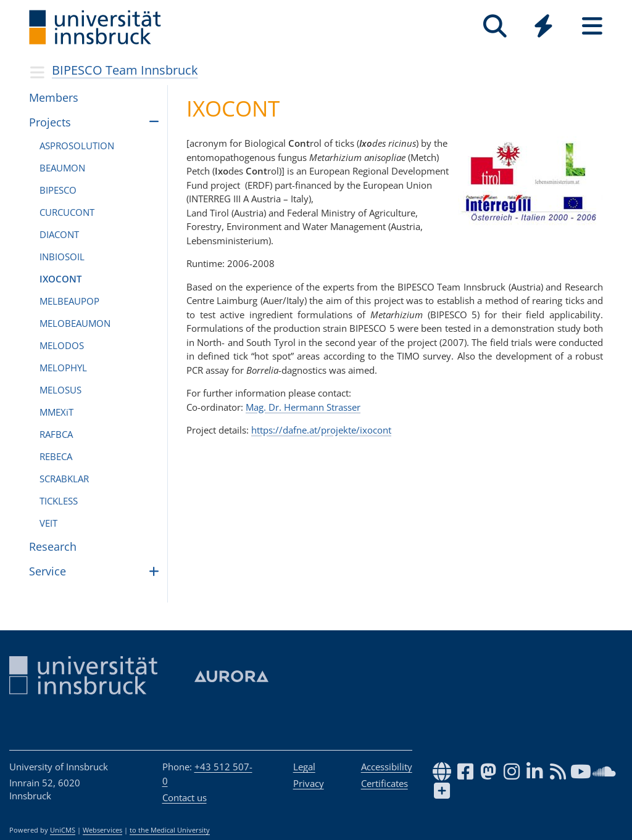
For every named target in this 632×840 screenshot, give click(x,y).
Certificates (385, 783)
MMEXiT (56, 412)
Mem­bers (54, 97)
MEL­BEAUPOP (69, 301)
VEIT (48, 523)
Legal (304, 767)
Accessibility (387, 767)
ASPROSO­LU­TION (77, 146)
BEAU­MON (62, 168)
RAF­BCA (56, 434)
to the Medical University (170, 830)
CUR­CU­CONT (67, 212)
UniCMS (63, 830)
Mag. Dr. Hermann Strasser (303, 407)
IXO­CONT (60, 279)
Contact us (185, 797)
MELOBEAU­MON (75, 323)
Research (53, 546)
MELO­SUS (60, 390)
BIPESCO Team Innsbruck (125, 70)
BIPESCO (58, 190)
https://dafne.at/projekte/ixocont (321, 430)
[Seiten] (592, 26)
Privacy (309, 783)
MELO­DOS (62, 345)
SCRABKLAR (64, 479)
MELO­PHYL (63, 368)
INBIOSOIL (62, 257)
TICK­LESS (59, 501)
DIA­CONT (59, 234)
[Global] (543, 27)
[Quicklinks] (543, 26)
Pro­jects (50, 122)
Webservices (102, 830)
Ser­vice (48, 571)
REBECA (56, 456)
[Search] (495, 26)
